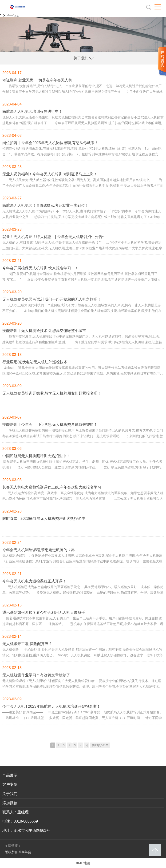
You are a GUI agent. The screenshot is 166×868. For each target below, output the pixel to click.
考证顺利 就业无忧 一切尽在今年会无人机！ (39, 80)
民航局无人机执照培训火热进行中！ (32, 111)
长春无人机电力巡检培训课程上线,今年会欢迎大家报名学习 (52, 487)
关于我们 (81, 58)
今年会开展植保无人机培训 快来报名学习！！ (40, 268)
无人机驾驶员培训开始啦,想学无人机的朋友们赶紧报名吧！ (52, 393)
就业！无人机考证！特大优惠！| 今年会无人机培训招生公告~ (53, 237)
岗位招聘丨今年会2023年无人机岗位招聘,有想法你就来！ (50, 143)
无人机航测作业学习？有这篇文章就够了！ (38, 675)
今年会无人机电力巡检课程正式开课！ (34, 581)
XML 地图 (83, 863)
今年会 (10, 14)
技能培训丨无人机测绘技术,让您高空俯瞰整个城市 (44, 331)
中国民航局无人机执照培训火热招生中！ (36, 456)
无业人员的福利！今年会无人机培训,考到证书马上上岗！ (50, 174)
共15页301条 (100, 745)
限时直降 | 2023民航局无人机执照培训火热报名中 (44, 519)
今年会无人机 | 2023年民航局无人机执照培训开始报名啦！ (51, 706)
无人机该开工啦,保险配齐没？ (27, 644)
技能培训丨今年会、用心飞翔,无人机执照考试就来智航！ (50, 425)
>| (87, 745)
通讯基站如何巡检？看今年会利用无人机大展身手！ (46, 612)
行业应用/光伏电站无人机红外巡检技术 (35, 362)
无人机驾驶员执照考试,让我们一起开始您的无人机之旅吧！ (52, 299)
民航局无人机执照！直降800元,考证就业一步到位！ (45, 205)
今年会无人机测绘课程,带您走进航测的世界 (39, 550)
